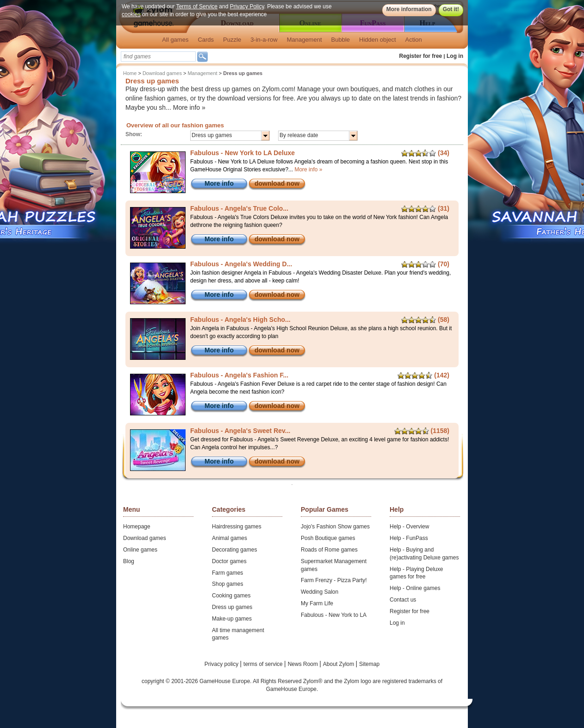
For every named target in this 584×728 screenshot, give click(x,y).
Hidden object (378, 40)
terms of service (264, 664)
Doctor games (229, 561)
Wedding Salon (320, 592)
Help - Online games (415, 588)
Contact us (403, 600)
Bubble (341, 40)
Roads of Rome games (329, 550)
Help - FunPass (409, 538)
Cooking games (231, 596)
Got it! (451, 9)
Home (130, 73)
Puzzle (232, 40)
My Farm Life (317, 603)
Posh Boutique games (328, 538)
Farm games (227, 573)
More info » (189, 107)
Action (414, 40)
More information (409, 9)
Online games (140, 550)
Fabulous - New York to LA (334, 615)
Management (304, 40)
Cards (206, 40)
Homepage (137, 527)
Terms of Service (197, 6)
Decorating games (234, 550)
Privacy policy (222, 664)
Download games (162, 73)
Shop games (227, 584)
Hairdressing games (237, 527)
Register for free (421, 56)
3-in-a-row (264, 40)
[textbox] (158, 56)
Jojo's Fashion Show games (335, 527)
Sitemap (369, 664)
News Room (304, 664)
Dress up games (232, 607)
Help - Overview (409, 527)
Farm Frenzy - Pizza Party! (334, 580)
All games (175, 40)
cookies (131, 14)
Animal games (230, 538)
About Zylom (339, 664)
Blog (129, 561)
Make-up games (232, 619)
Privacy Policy (247, 6)
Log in (455, 56)
